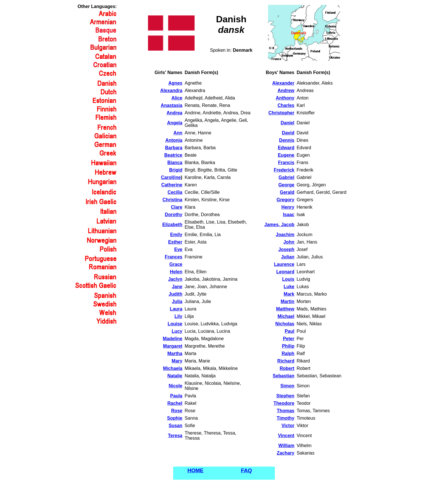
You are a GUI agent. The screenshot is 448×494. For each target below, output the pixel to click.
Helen (176, 272)
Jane (177, 287)
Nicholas (285, 324)
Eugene (286, 155)
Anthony (285, 98)
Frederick (284, 170)
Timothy (285, 418)
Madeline (173, 339)
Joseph (286, 249)
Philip (288, 346)
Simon (287, 386)
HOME (195, 470)
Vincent (286, 436)
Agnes (175, 83)
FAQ (246, 470)
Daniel (287, 123)
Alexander (283, 83)
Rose (177, 411)
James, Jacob (279, 225)
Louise (175, 324)
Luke (289, 287)
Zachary (286, 453)
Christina (172, 200)
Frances (174, 257)
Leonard (285, 272)
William (286, 446)
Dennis (287, 140)
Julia (177, 301)
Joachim (285, 235)
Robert (287, 368)
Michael (286, 316)
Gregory (285, 200)
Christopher (282, 113)
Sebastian (284, 376)
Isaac (289, 215)
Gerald (287, 192)
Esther (175, 242)
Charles (286, 105)
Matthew (285, 309)
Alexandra (171, 90)
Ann (178, 133)
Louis (288, 279)
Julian (288, 257)
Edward (286, 148)
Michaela (173, 368)
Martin (287, 301)
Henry (288, 207)
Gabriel (286, 177)
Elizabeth (172, 225)
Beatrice (173, 155)
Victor (288, 426)
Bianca (175, 163)
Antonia (174, 140)
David (288, 133)
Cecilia (175, 192)
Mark (289, 294)
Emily (176, 235)
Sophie (175, 418)
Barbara (174, 148)
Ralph (288, 353)
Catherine (172, 185)
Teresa (175, 436)
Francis (286, 163)
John (289, 242)
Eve (178, 249)
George (286, 185)
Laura (176, 309)
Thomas (286, 411)
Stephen (285, 396)
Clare (177, 207)
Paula (176, 396)
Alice (177, 98)
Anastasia (172, 105)
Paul (289, 331)
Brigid (176, 170)
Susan (175, 426)
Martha (175, 353)
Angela (175, 123)
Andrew (286, 90)
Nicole (175, 386)
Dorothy (174, 215)
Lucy (177, 331)
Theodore (284, 403)
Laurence (284, 264)
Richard (286, 361)
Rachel (175, 403)
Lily (179, 316)
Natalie (175, 376)
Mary (177, 361)
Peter (289, 339)
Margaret (173, 346)
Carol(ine (171, 177)
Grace (176, 264)
